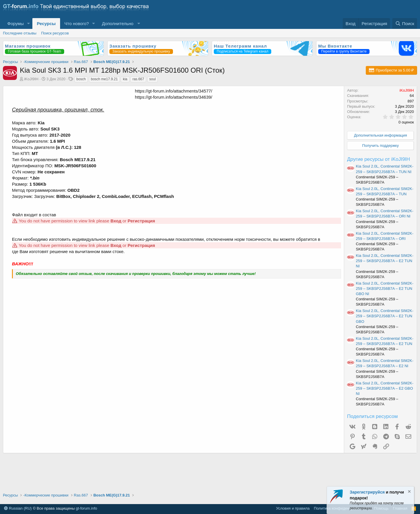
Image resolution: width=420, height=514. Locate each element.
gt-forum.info (86, 508)
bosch (81, 79)
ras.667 (138, 79)
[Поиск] (405, 23)
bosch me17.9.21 (104, 79)
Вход (116, 221)
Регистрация (141, 221)
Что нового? (77, 23)
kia (125, 79)
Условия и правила (293, 508)
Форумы (15, 23)
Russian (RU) (18, 508)
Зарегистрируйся (367, 492)
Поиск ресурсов (55, 33)
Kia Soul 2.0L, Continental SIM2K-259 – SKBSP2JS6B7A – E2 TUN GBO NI (385, 289)
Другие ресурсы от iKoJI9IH (379, 159)
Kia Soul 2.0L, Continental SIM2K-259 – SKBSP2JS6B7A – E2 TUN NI (385, 261)
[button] (28, 23)
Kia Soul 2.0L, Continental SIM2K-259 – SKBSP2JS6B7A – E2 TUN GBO (385, 316)
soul (153, 79)
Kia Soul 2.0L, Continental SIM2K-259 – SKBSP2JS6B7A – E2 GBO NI (385, 388)
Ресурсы (46, 23)
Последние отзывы (20, 33)
